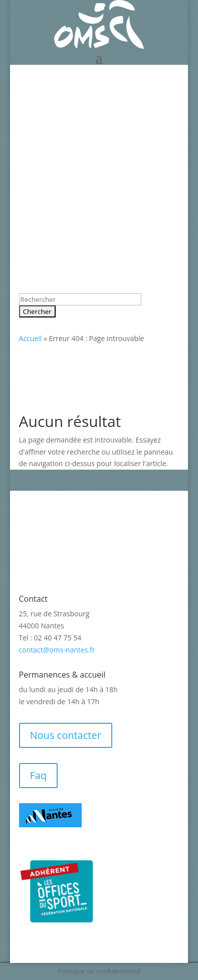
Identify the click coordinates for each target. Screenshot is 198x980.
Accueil (31, 338)
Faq (39, 775)
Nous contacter (66, 735)
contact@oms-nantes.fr (57, 650)
